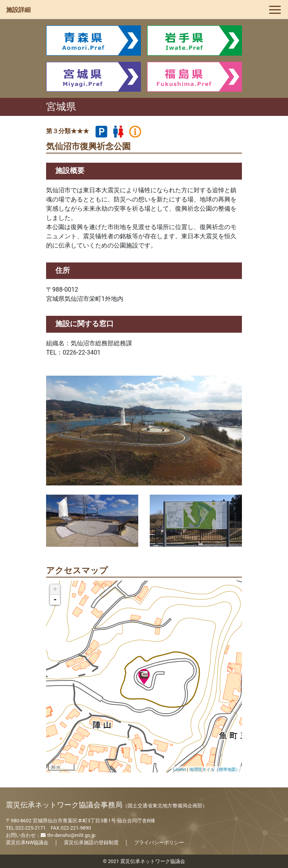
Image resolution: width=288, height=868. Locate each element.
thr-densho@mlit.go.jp (68, 835)
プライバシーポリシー (159, 842)
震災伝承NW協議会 (27, 842)
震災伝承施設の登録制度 (91, 842)
